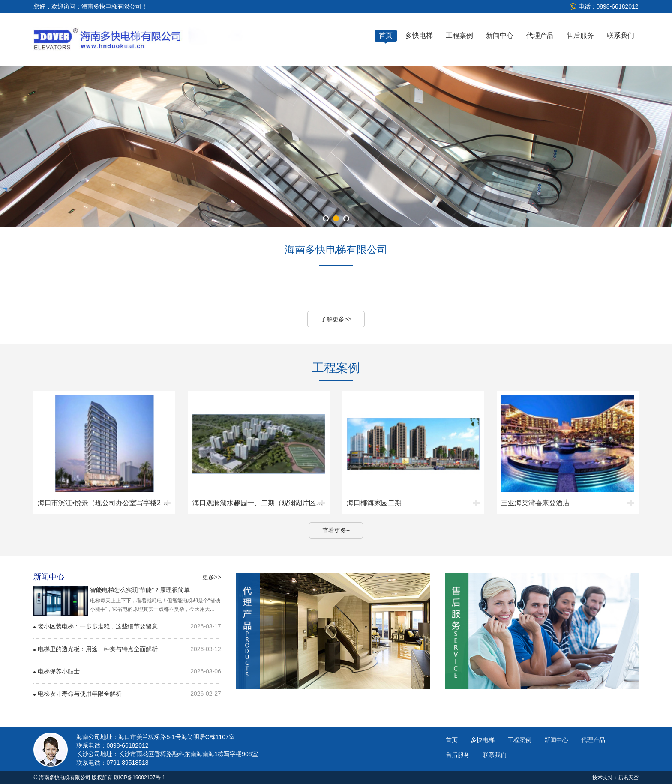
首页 (386, 35)
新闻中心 (500, 35)
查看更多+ (336, 530)
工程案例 (459, 35)
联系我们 (621, 35)
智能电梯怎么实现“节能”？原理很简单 (140, 590)
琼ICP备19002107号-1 (139, 778)
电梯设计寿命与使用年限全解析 (80, 694)
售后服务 (580, 35)
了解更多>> (336, 319)
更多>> (212, 577)
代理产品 (540, 35)
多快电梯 (419, 35)
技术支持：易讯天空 (615, 778)
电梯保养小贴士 (59, 671)
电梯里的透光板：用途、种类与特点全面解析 (98, 649)
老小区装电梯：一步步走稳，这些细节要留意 (98, 626)
